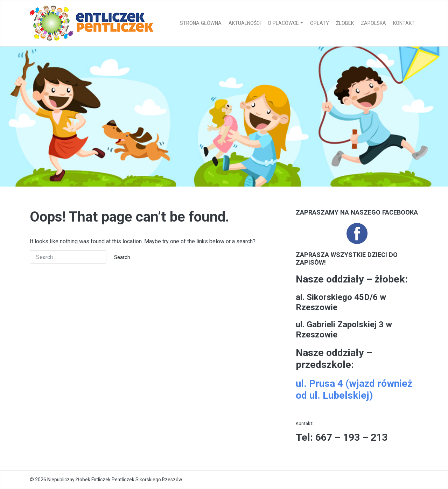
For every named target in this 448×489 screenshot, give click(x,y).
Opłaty (320, 23)
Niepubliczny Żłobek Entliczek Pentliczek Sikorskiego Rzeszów (115, 480)
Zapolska (373, 23)
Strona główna (201, 23)
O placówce (283, 23)
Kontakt (404, 23)
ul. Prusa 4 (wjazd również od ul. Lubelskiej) (354, 389)
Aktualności (245, 23)
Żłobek (345, 23)
